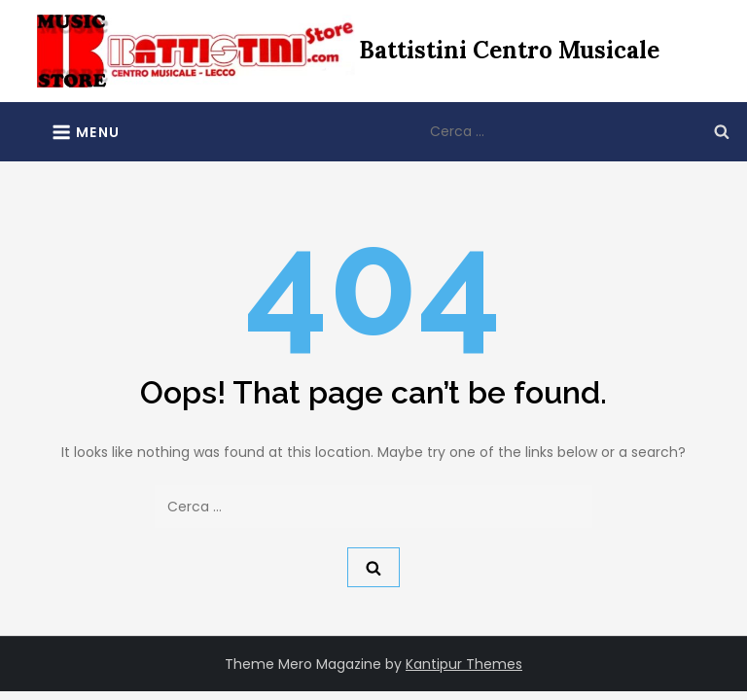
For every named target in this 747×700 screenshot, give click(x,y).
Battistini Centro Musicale (509, 50)
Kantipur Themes (464, 664)
